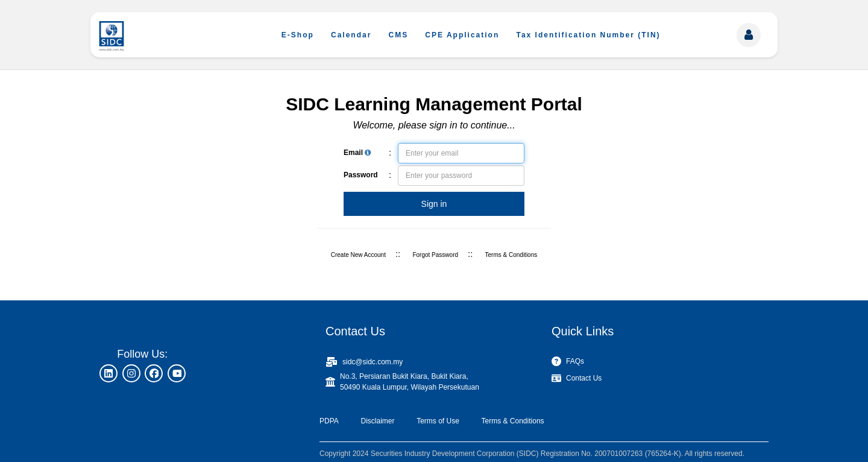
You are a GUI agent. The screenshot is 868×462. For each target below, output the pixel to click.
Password (361, 175)
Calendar (351, 35)
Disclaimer (377, 421)
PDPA (329, 421)
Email (357, 153)
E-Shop (298, 35)
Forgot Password (435, 255)
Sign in (434, 204)
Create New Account (358, 255)
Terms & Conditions (511, 255)
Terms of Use (438, 421)
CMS (399, 35)
